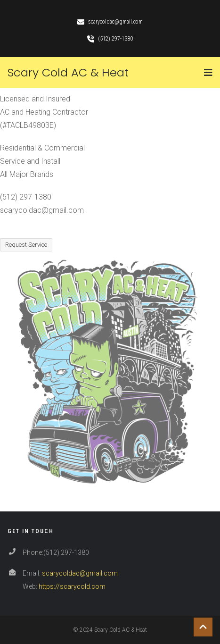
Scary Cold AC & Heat (68, 72)
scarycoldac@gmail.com (80, 573)
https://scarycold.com (72, 586)
